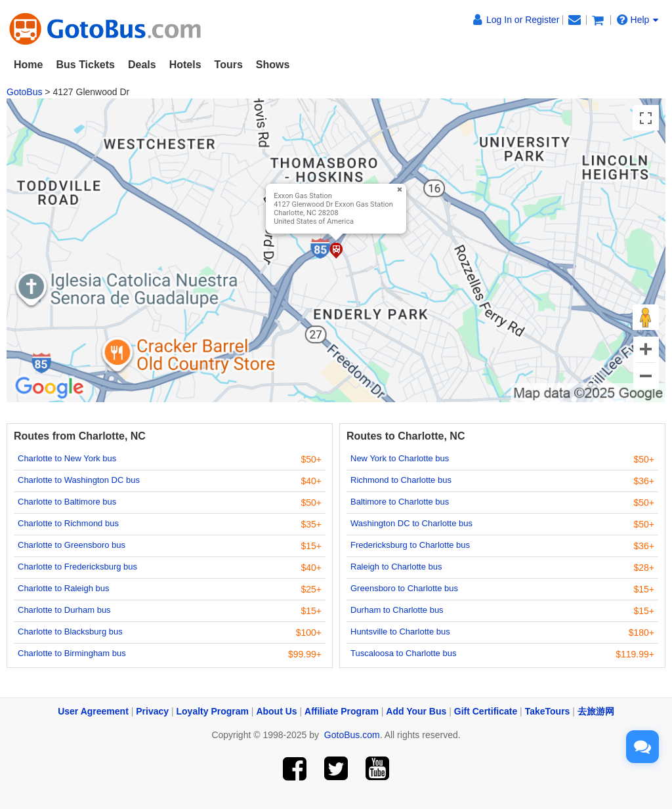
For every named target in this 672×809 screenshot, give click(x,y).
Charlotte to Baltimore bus (67, 502)
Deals (142, 65)
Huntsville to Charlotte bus (400, 632)
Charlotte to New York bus (67, 458)
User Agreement (93, 711)
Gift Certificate (486, 711)
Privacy (152, 711)
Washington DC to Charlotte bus (411, 523)
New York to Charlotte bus (400, 458)
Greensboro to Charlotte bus (404, 588)
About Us (276, 711)
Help (638, 20)
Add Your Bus (416, 711)
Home (28, 65)
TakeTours (548, 711)
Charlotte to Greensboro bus (72, 545)
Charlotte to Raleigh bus (63, 588)
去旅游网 (596, 711)
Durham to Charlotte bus (397, 610)
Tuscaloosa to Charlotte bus (403, 653)
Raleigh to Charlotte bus (396, 567)
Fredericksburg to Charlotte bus (410, 545)
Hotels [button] (185, 65)
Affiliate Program (342, 711)
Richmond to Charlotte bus (401, 480)
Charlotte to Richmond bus (68, 523)
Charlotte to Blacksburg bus (70, 632)
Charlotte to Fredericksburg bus (77, 567)
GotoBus (24, 92)
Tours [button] (229, 65)
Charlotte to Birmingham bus (72, 653)
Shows (273, 65)
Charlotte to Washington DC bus (79, 480)
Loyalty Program (213, 711)
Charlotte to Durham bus (64, 610)
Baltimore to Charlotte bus (400, 502)
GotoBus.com (352, 735)
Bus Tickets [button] (85, 65)
